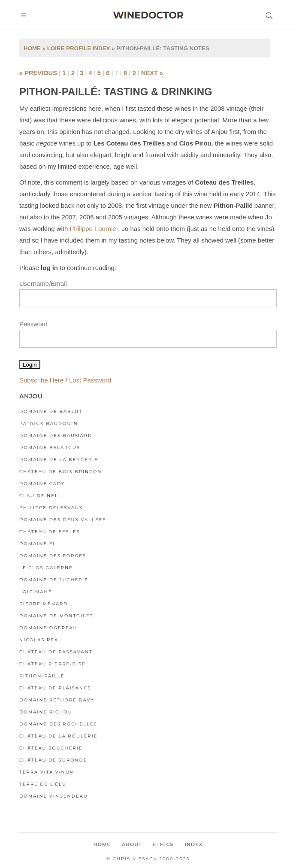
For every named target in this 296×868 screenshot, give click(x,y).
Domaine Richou (46, 712)
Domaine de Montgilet (56, 616)
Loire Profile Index (79, 48)
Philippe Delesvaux (51, 508)
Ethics (163, 844)
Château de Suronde (53, 760)
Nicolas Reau (41, 640)
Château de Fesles (50, 532)
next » (152, 73)
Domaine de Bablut (51, 411)
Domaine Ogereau (48, 628)
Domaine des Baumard (56, 436)
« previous (38, 73)
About (132, 844)
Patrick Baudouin (49, 423)
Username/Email (43, 284)
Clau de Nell (41, 496)
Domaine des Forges (53, 556)
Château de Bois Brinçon (61, 472)
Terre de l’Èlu (43, 784)
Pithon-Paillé (42, 676)
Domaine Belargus (50, 448)
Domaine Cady (42, 484)
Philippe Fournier (94, 229)
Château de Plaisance (55, 688)
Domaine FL (38, 544)
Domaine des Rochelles (58, 724)
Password (33, 324)
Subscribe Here (41, 380)
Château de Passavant (56, 652)
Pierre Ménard (44, 604)
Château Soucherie (51, 748)
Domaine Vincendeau (54, 796)
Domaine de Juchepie (54, 580)
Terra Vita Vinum (47, 772)
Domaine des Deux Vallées (63, 520)
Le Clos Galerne (46, 568)
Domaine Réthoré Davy (57, 700)
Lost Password (90, 380)
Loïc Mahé (36, 592)
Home (32, 48)
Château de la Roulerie (58, 736)
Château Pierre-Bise (53, 664)
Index (193, 844)
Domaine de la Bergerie (59, 460)
